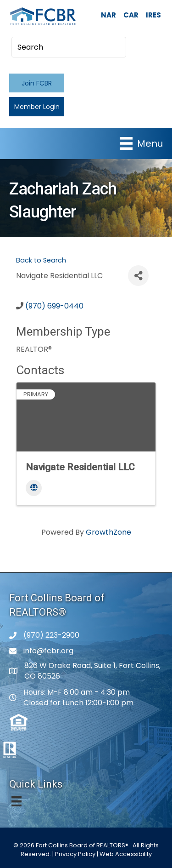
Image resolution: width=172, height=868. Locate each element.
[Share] (138, 276)
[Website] (34, 488)
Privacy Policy (75, 854)
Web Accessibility (126, 854)
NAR (108, 15)
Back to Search (41, 260)
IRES (153, 15)
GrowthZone (108, 532)
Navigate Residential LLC (80, 467)
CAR (131, 15)
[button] (37, 83)
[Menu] (141, 143)
